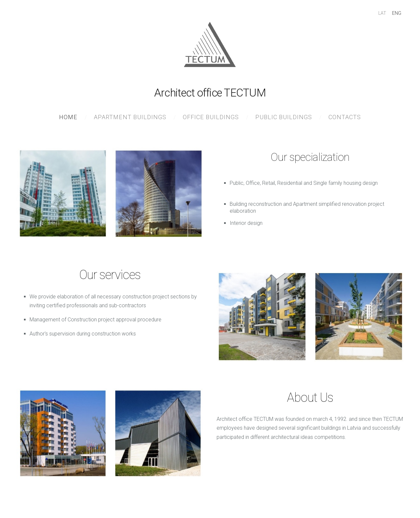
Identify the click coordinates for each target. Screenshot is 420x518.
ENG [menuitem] (397, 13)
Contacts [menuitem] (345, 117)
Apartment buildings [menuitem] (130, 117)
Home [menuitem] (68, 117)
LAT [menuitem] (382, 13)
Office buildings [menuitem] (211, 117)
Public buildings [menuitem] (284, 117)
